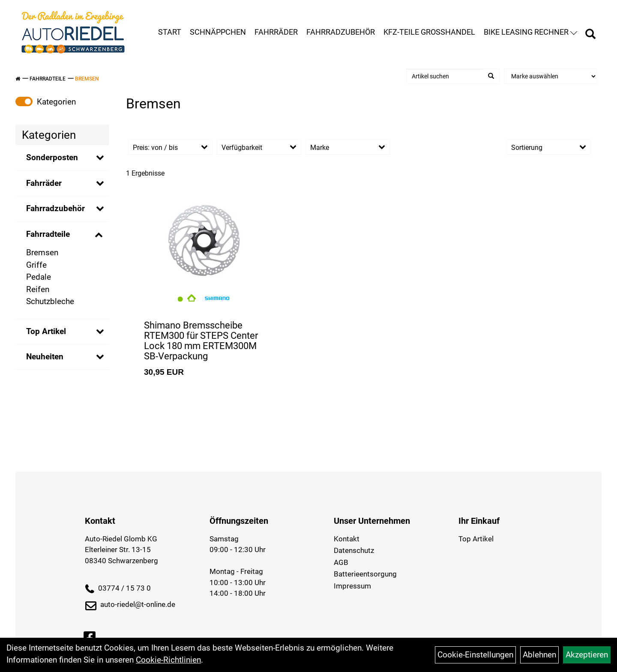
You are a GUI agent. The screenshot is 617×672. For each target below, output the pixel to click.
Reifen (38, 289)
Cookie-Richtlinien (168, 660)
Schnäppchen (218, 32)
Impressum (352, 586)
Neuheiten (45, 357)
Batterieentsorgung (365, 574)
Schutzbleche (50, 301)
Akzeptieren (587, 655)
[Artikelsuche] (590, 35)
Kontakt (347, 539)
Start (170, 32)
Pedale (39, 277)
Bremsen (87, 79)
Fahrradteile (48, 79)
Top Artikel (46, 331)
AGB (341, 562)
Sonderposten (52, 157)
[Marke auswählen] (551, 76)
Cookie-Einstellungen (475, 655)
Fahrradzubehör (341, 32)
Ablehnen (539, 655)
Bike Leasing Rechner (530, 32)
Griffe (36, 265)
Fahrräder (276, 32)
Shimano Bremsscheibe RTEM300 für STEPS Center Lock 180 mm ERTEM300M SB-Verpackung (201, 341)
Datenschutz (354, 550)
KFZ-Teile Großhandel (429, 32)
